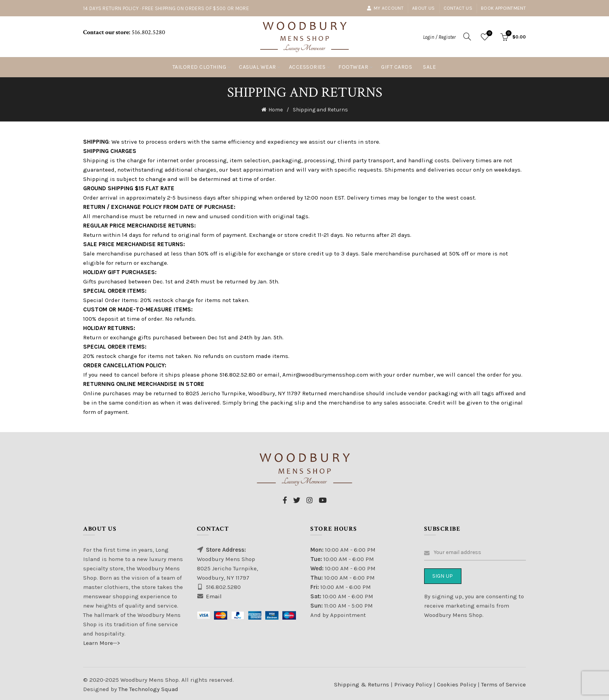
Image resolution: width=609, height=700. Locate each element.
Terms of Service (504, 683)
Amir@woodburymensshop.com (325, 373)
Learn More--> (102, 641)
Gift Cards (397, 67)
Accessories (307, 67)
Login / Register (439, 37)
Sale (429, 67)
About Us (423, 8)
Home (276, 109)
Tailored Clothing (199, 67)
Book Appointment (503, 8)
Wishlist (489, 34)
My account (385, 8)
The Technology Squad (148, 688)
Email (214, 595)
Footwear (353, 67)
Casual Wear (258, 67)
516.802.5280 (148, 32)
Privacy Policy (414, 683)
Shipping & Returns (362, 683)
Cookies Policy (457, 683)
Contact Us (458, 8)
